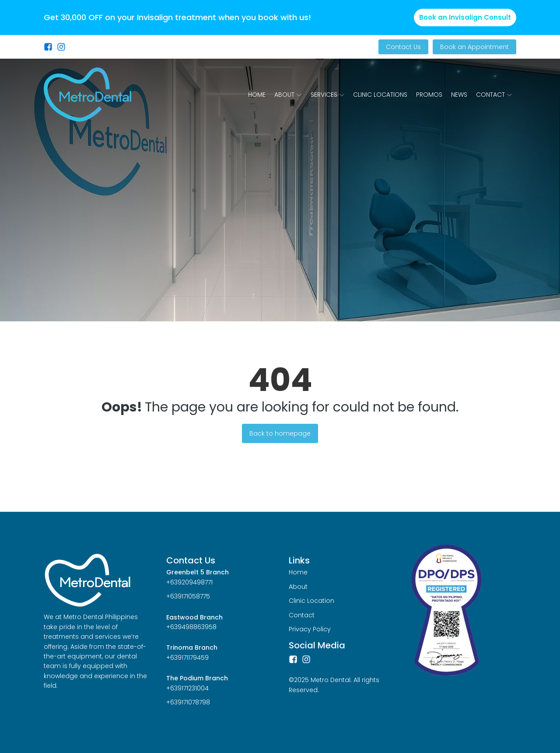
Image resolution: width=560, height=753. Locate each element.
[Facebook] (293, 659)
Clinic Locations (380, 95)
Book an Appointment (474, 47)
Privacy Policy (310, 629)
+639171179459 (187, 658)
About (288, 95)
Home (257, 95)
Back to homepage (280, 433)
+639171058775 (188, 596)
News (459, 95)
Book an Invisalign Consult (465, 17)
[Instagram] (306, 659)
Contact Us (403, 47)
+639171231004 (187, 688)
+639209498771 (189, 582)
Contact (494, 95)
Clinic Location (311, 601)
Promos (429, 95)
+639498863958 (191, 627)
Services (327, 95)
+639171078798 (188, 702)
